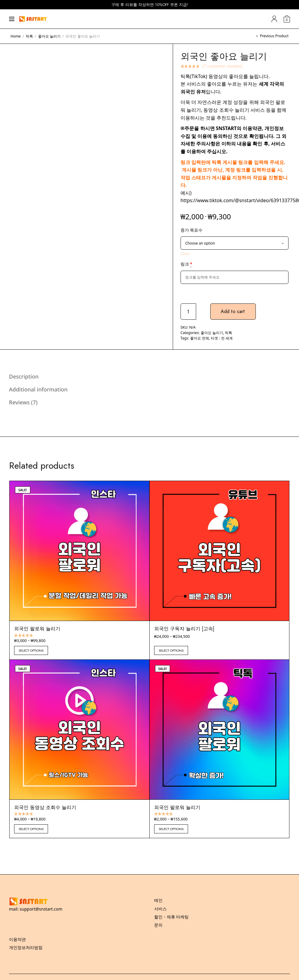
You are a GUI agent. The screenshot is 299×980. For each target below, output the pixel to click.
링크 (186, 264)
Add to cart (233, 311)
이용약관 (252, 128)
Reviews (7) (23, 402)
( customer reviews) (222, 66)
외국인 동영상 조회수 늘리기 (45, 807)
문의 (158, 925)
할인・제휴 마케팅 (172, 917)
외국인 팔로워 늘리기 (37, 629)
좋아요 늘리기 (49, 36)
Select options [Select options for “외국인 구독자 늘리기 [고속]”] (171, 650)
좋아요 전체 (200, 338)
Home (16, 36)
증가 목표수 (192, 230)
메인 (158, 900)
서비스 (160, 909)
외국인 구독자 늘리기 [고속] (184, 629)
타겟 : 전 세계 (222, 338)
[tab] (145, 376)
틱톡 (29, 36)
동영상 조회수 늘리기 (227, 110)
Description (24, 376)
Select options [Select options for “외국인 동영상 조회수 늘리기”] (31, 829)
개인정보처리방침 (26, 947)
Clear (185, 254)
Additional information (38, 389)
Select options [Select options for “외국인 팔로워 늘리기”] (31, 650)
